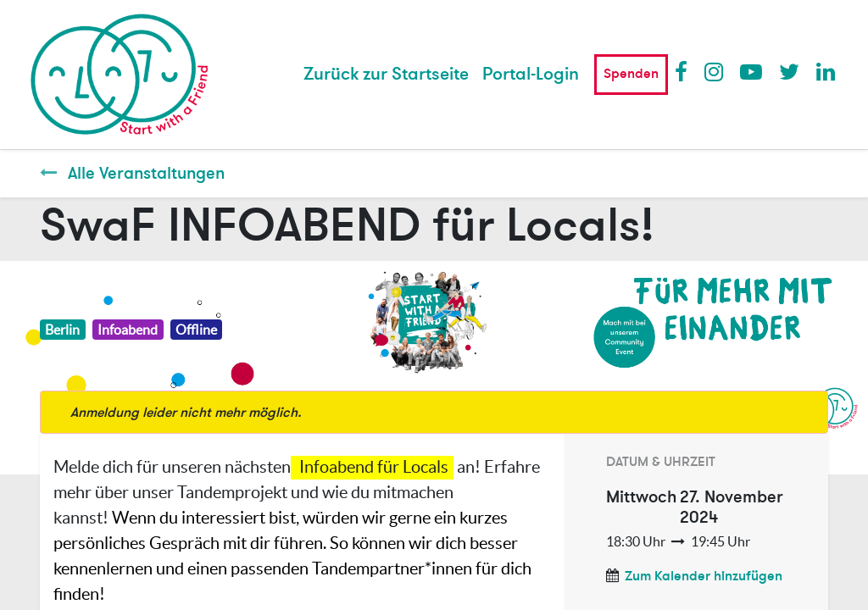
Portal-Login (531, 74)
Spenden (631, 74)
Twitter (789, 71)
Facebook (685, 71)
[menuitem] (386, 75)
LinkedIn (826, 71)
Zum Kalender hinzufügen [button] (704, 576)
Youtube (750, 71)
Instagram (715, 71)
